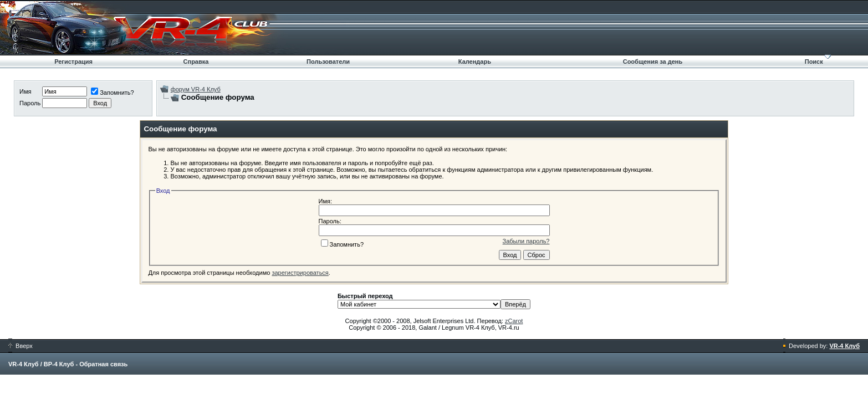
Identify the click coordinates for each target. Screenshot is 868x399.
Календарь (475, 62)
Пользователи (328, 62)
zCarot (514, 321)
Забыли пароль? (526, 241)
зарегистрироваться (300, 273)
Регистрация (73, 62)
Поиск (814, 62)
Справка (196, 62)
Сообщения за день (653, 62)
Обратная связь (103, 364)
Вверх (21, 346)
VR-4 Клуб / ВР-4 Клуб (41, 364)
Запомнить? (113, 93)
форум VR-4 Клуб (196, 89)
